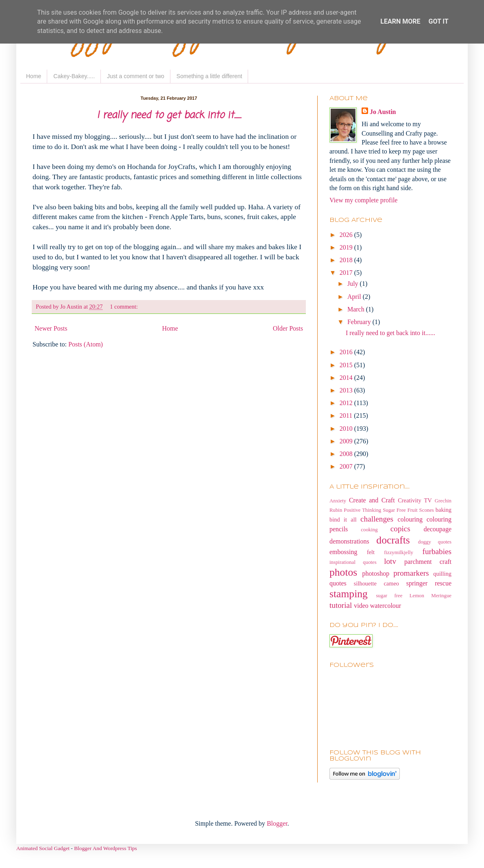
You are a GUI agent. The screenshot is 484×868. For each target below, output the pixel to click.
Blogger (277, 823)
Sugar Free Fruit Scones (408, 510)
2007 (347, 466)
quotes (338, 583)
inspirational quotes (353, 562)
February (360, 322)
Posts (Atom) (86, 344)
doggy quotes (435, 542)
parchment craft (428, 562)
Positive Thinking (362, 510)
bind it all (343, 519)
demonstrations (349, 541)
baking (444, 510)
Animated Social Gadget (43, 848)
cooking (369, 530)
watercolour (386, 606)
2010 (347, 429)
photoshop (376, 573)
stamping (349, 594)
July (354, 284)
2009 (347, 441)
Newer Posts (51, 328)
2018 (347, 260)
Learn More (400, 21)
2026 (347, 235)
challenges (377, 519)
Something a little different (209, 76)
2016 (347, 352)
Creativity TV (415, 500)
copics (400, 529)
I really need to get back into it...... (169, 115)
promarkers (411, 573)
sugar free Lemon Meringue (414, 596)
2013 (347, 390)
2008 (347, 454)
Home (34, 76)
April (355, 297)
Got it (438, 21)
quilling (442, 574)
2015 (347, 365)
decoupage (438, 529)
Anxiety (338, 501)
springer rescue (429, 583)
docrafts (393, 540)
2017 (347, 273)
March (357, 309)
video (361, 606)
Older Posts (288, 328)
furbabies (437, 551)
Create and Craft (372, 500)
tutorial (341, 605)
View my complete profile (363, 200)
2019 (347, 247)
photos (343, 572)
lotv (390, 561)
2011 (347, 415)
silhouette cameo (376, 583)
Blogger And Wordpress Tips (106, 848)
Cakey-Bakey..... (74, 76)
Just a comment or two (136, 76)
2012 (347, 403)
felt (371, 552)
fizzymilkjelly (399, 552)
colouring (410, 519)
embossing (343, 552)
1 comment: (124, 307)
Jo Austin (383, 112)
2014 (347, 378)
